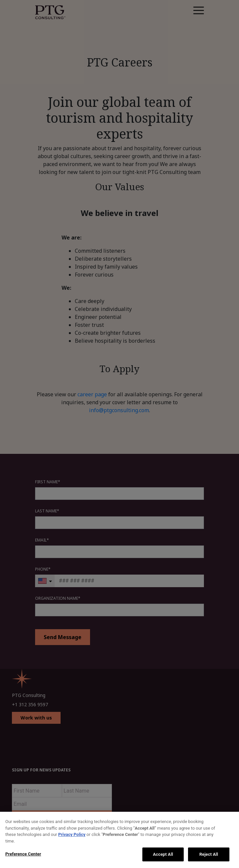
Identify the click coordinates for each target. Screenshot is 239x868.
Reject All (209, 854)
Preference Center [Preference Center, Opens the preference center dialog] (23, 854)
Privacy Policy (72, 834)
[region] (119, 840)
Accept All (163, 854)
